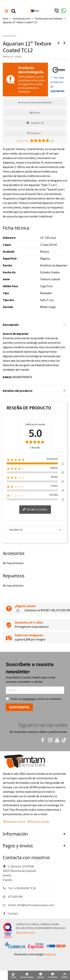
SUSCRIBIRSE (19, 707)
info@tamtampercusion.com (35, 905)
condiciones (29, 699)
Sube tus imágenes (29, 635)
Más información (27, 933)
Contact (10, 913)
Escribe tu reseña (35, 510)
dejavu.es (50, 954)
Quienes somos (15, 822)
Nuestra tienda (40, 822)
